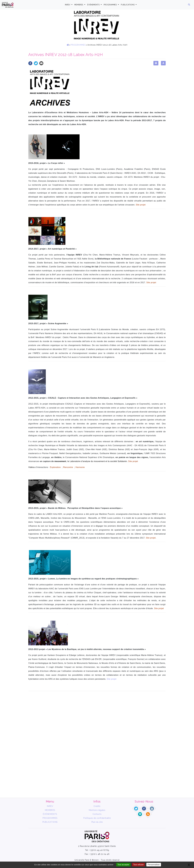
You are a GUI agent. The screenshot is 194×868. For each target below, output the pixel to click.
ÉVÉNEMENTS (94, 5)
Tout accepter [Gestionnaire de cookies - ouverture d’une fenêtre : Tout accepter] (123, 865)
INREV (68, 5)
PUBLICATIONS (128, 5)
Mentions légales (97, 810)
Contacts (97, 814)
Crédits (97, 806)
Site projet (112, 679)
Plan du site (97, 822)
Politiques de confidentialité (97, 818)
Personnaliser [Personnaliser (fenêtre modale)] (154, 865)
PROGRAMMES (111, 5)
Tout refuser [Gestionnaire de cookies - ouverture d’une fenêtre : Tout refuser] (138, 865)
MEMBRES (79, 5)
